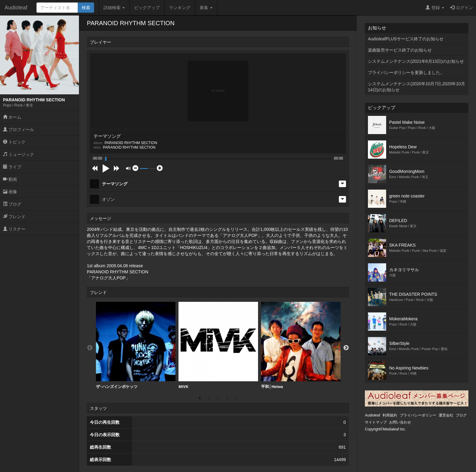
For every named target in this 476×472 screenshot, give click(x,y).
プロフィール (19, 130)
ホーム (12, 117)
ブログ (12, 204)
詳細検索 (114, 8)
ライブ (12, 167)
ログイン (462, 8)
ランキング (180, 8)
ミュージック (19, 154)
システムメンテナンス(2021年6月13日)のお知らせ (416, 61)
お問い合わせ (400, 422)
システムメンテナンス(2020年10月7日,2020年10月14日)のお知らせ (416, 87)
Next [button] (346, 348)
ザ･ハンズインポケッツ (136, 345)
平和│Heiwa (301, 345)
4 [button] (227, 398)
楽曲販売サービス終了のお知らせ (400, 50)
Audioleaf (16, 8)
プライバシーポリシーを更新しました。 (406, 72)
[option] (136, 346)
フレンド (14, 217)
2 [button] (209, 398)
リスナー (14, 229)
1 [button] (200, 398)
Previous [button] (90, 348)
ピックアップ (147, 8)
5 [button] (236, 398)
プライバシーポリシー (418, 415)
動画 (10, 179)
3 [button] (218, 398)
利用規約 (390, 415)
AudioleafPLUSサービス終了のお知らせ (406, 39)
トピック (14, 142)
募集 (206, 8)
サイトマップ (376, 422)
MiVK (218, 345)
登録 (435, 8)
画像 (10, 192)
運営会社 (446, 415)
